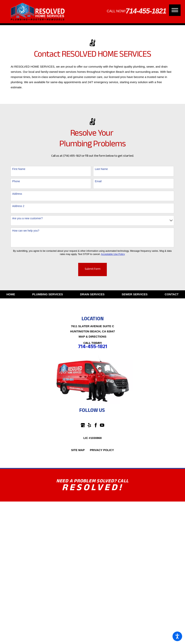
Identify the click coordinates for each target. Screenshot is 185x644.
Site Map (78, 450)
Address (17, 194)
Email (98, 181)
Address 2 (18, 206)
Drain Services (92, 294)
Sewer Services (135, 294)
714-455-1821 (146, 11)
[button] (177, 636)
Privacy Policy (102, 450)
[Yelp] (89, 425)
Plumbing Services (48, 294)
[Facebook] (96, 425)
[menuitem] (11, 294)
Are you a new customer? (27, 218)
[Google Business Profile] (83, 425)
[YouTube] (102, 425)
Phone (16, 181)
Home (11, 294)
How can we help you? (26, 231)
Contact (172, 294)
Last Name (101, 169)
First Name (19, 169)
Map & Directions (92, 336)
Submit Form (93, 269)
